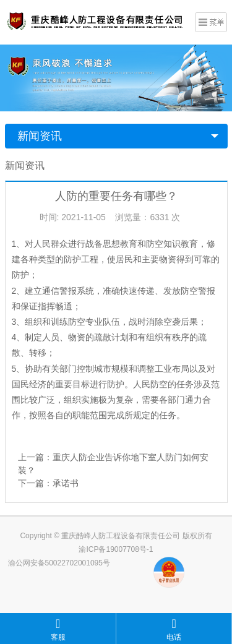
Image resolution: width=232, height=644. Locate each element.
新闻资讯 (40, 136)
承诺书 (66, 483)
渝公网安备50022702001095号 (59, 563)
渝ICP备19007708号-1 (116, 549)
